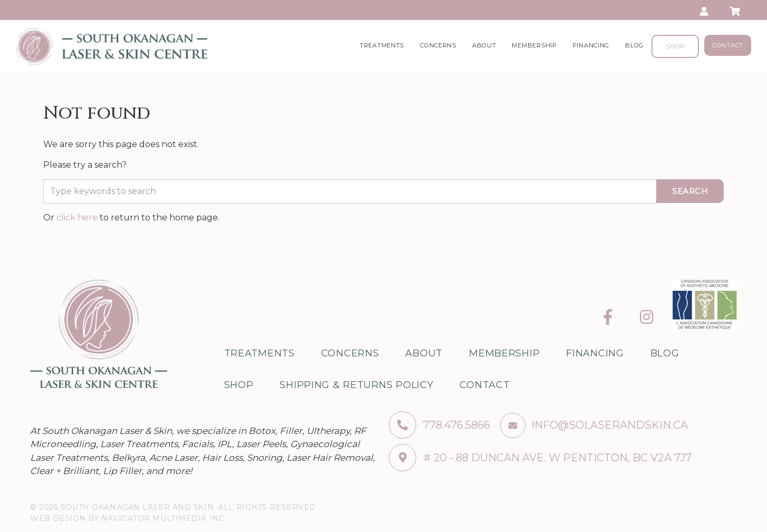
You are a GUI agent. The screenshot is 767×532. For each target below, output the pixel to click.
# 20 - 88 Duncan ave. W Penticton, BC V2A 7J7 (540, 458)
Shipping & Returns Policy (356, 385)
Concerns (438, 45)
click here (77, 217)
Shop (675, 46)
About (484, 45)
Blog (634, 45)
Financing (591, 45)
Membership (534, 45)
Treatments (382, 45)
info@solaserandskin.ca (610, 425)
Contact (728, 45)
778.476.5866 (439, 425)
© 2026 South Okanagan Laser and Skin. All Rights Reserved (173, 507)
